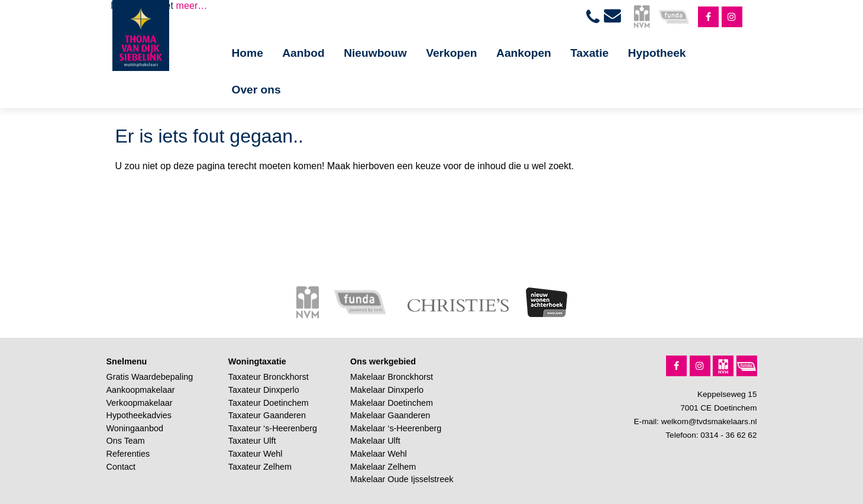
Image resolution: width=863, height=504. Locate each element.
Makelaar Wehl (379, 454)
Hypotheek (657, 53)
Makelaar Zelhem (383, 467)
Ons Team (126, 441)
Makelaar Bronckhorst (392, 377)
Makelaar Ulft (375, 441)
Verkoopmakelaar (140, 403)
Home (248, 53)
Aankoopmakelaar (141, 390)
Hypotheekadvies (139, 415)
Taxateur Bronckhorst (269, 377)
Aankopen (524, 53)
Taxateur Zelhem (260, 467)
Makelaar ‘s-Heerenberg (396, 428)
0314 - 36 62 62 (728, 435)
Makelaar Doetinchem (392, 403)
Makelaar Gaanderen (390, 415)
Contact (121, 467)
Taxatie (589, 53)
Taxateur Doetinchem (269, 403)
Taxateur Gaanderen (267, 415)
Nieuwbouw (375, 53)
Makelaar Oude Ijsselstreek (402, 479)
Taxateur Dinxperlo (264, 390)
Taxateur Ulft (252, 441)
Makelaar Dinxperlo (387, 390)
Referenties (128, 454)
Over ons (256, 90)
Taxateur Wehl (256, 454)
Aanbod (303, 53)
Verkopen (451, 53)
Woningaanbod (135, 428)
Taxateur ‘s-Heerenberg (273, 428)
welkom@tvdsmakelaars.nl (709, 421)
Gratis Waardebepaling (150, 377)
